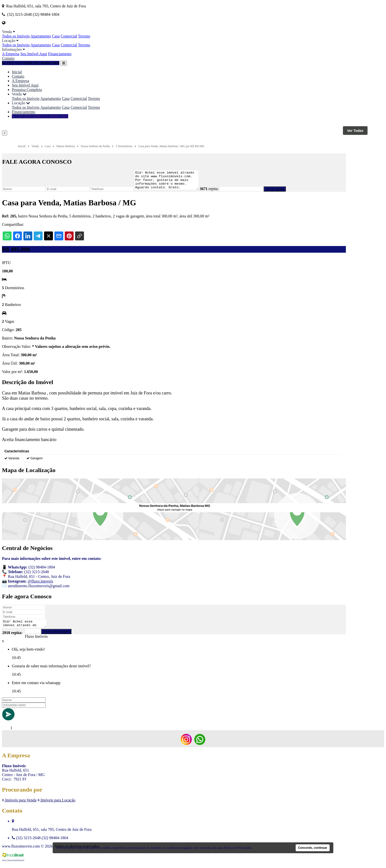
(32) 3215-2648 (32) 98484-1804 (31, 63)
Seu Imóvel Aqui (34, 54)
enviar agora (282, 193)
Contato (8, 58)
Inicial (17, 72)
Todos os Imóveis (16, 36)
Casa (56, 36)
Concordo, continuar (313, 848)
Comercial (69, 36)
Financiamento (60, 54)
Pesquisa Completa (27, 90)
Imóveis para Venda (19, 805)
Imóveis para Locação (56, 805)
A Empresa (11, 54)
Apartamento (41, 36)
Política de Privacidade (238, 848)
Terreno (84, 36)
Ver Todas (355, 131)
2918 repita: (12, 638)
